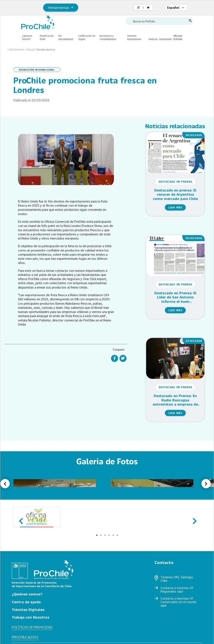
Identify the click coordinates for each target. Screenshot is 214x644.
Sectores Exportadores (134, 37)
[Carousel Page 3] (105, 535)
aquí (180, 591)
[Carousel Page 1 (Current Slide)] (97, 535)
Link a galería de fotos (21, 495)
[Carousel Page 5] (113, 535)
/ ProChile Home (16, 50)
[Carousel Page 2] (101, 535)
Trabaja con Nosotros (31, 617)
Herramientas (59, 8)
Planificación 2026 (47, 37)
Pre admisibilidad (66, 37)
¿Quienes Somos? (27, 37)
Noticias (153, 39)
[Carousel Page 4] (109, 535)
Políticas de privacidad (32, 627)
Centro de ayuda (26, 602)
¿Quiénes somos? (27, 594)
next (193, 519)
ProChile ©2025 (25, 637)
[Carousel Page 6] (117, 535)
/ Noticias (30, 50)
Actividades (166, 39)
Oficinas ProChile (178, 37)
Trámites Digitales (28, 610)
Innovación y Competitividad (108, 37)
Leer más (175, 207)
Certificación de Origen (87, 37)
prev (21, 519)
